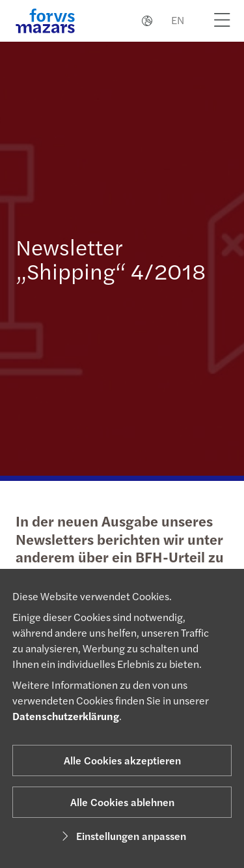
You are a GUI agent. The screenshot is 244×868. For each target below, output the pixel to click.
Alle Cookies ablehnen (122, 802)
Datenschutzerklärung (66, 716)
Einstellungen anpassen (122, 836)
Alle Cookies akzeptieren (122, 760)
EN (178, 20)
